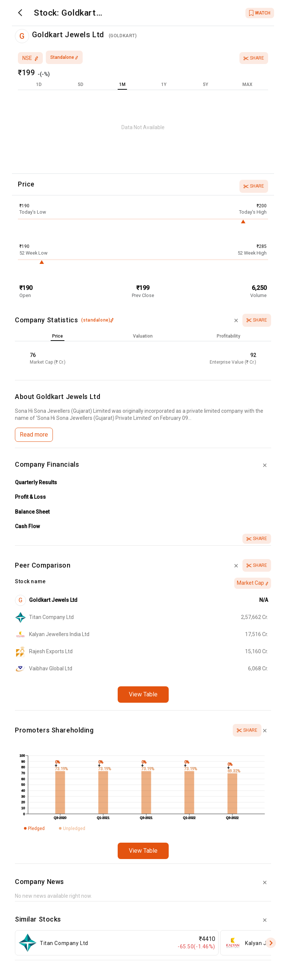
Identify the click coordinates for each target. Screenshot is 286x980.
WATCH (260, 13)
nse (30, 58)
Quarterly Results (36, 482)
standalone (64, 57)
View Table (143, 694)
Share (254, 58)
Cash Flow (27, 526)
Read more (34, 435)
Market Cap (253, 583)
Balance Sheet (32, 512)
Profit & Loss (30, 497)
